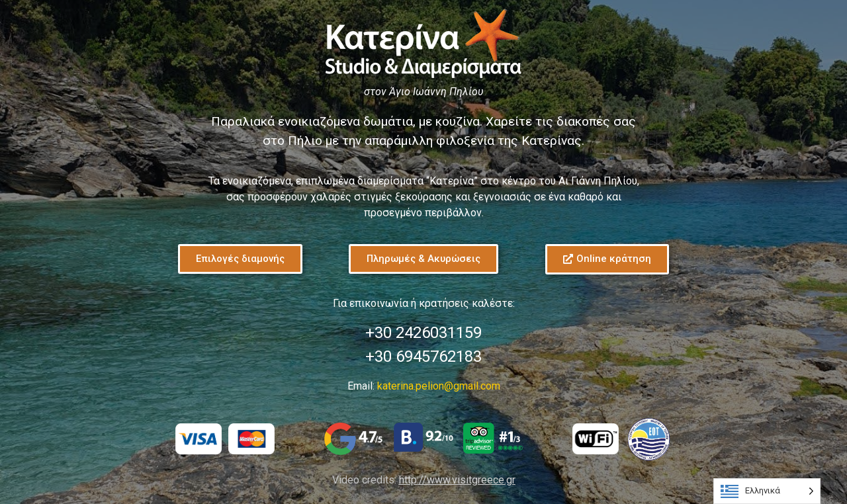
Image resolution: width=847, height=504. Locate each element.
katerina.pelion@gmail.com (439, 386)
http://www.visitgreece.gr (457, 480)
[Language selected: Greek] (767, 491)
